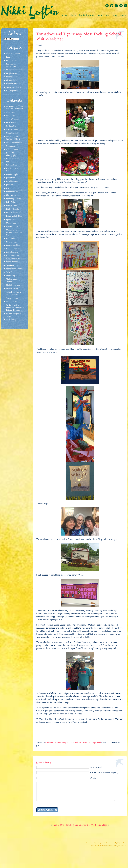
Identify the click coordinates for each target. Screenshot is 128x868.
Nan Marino (11, 238)
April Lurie (10, 116)
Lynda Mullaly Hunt (14, 216)
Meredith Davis (12, 226)
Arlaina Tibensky (13, 119)
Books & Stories (87, 15)
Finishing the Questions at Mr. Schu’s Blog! (87, 829)
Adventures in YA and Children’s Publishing (15, 108)
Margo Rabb (11, 223)
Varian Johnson (12, 298)
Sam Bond (10, 265)
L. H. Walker (11, 202)
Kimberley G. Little (14, 199)
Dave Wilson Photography (11, 154)
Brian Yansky (11, 123)
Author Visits (103, 15)
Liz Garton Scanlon (14, 213)
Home (64, 15)
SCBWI (9, 272)
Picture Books (12, 77)
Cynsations (11, 146)
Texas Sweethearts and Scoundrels (14, 293)
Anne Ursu (10, 112)
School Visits (11, 84)
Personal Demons (13, 249)
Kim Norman (11, 195)
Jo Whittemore (12, 181)
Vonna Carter (11, 302)
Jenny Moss (11, 178)
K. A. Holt (10, 188)
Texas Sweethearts (14, 87)
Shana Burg (11, 276)
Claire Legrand (12, 133)
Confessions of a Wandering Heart (13, 138)
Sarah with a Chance (14, 269)
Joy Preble (10, 185)
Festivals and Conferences (11, 65)
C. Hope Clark (12, 126)
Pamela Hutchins (13, 245)
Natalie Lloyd (12, 242)
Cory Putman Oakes (14, 142)
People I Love (12, 73)
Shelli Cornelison (13, 285)
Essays (9, 57)
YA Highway (11, 320)
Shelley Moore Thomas (12, 280)
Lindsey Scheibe (13, 209)
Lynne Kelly (11, 219)
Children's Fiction (13, 54)
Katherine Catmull (13, 192)
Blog (115, 15)
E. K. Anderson (12, 165)
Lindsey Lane (11, 206)
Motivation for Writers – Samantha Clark (14, 232)
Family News (11, 60)
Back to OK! (58, 829)
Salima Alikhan (12, 262)
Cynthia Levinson (13, 149)
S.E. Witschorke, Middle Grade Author (15, 257)
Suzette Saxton (12, 289)
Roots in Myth (12, 252)
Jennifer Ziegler (12, 174)
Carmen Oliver (12, 130)
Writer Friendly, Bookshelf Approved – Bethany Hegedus (15, 308)
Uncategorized (12, 91)
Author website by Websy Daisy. (116, 847)
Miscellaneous (12, 70)
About (73, 15)
